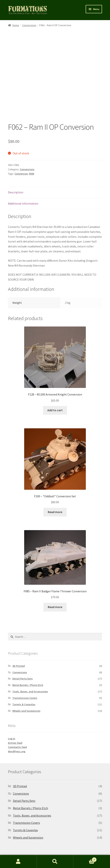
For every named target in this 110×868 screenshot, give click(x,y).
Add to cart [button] (55, 390)
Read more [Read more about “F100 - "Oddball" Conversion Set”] (55, 492)
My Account (18, 862)
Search (55, 862)
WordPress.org (17, 732)
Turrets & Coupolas (24, 685)
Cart (85, 859)
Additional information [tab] (23, 184)
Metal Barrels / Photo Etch (28, 665)
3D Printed (19, 646)
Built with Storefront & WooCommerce (33, 846)
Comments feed (17, 727)
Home (16, 25)
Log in (12, 719)
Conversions (29, 25)
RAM (32, 154)
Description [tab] (16, 173)
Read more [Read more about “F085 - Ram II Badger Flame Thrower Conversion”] (55, 587)
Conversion (21, 154)
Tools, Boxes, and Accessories (30, 672)
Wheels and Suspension (26, 691)
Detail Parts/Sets (23, 659)
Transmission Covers (25, 678)
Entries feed (15, 723)
